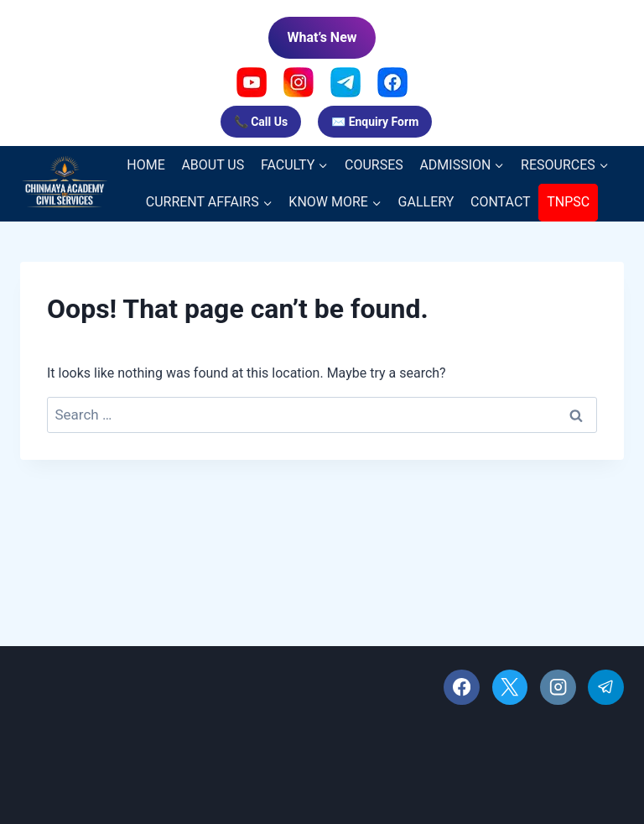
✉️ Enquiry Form (375, 122)
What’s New (322, 37)
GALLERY (426, 202)
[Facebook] (462, 688)
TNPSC (568, 202)
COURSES (374, 165)
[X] (510, 688)
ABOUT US (213, 165)
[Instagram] (558, 688)
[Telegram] (606, 688)
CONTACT (501, 202)
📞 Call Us (261, 122)
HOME (145, 165)
